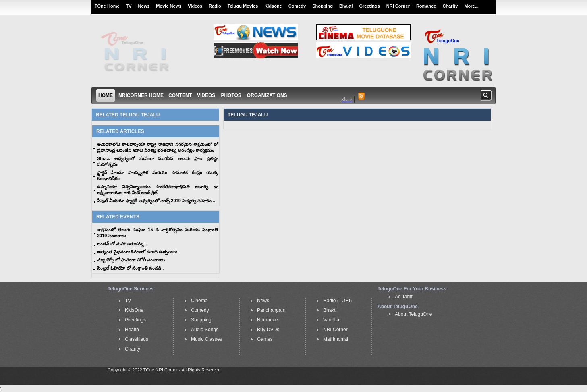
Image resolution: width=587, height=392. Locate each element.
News (144, 6)
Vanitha (331, 320)
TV (129, 6)
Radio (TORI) (337, 301)
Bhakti (346, 6)
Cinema (199, 301)
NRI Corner (398, 6)
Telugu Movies (243, 6)
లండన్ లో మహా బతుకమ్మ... (122, 244)
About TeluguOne (414, 314)
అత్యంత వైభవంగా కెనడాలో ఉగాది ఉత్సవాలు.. (138, 252)
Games (265, 339)
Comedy (297, 6)
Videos (195, 6)
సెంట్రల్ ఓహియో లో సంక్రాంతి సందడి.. (130, 268)
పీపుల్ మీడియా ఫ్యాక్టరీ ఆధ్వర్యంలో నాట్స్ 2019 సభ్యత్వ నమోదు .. (156, 201)
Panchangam (271, 310)
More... (471, 6)
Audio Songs (205, 330)
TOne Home (107, 6)
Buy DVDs (268, 330)
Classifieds (137, 339)
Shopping (323, 6)
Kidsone (273, 6)
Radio (215, 6)
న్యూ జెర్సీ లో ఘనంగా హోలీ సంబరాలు (131, 260)
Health (132, 330)
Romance (426, 6)
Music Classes (206, 339)
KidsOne (134, 310)
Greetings (370, 6)
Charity (450, 6)
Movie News (169, 6)
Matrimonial (336, 339)
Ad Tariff (404, 297)
